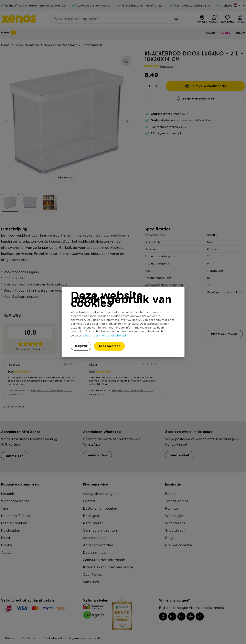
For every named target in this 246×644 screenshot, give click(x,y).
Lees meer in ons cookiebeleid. (105, 335)
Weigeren (81, 346)
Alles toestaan (109, 346)
